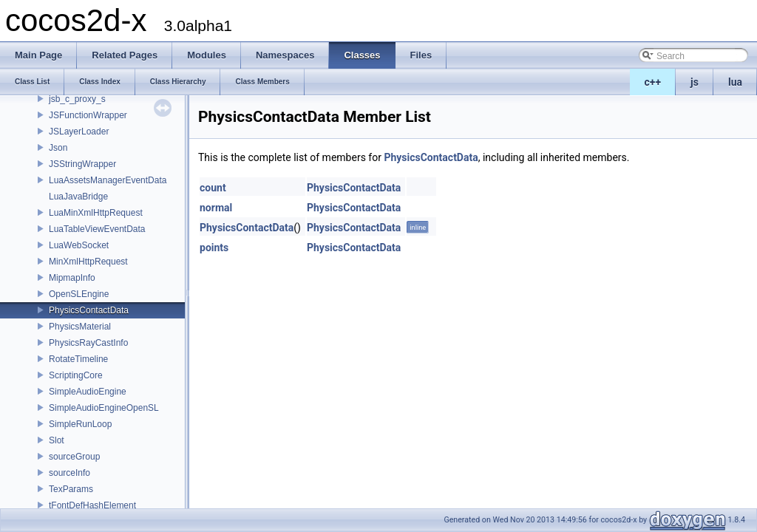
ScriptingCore (76, 375)
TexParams (71, 489)
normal (216, 208)
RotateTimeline (78, 359)
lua (735, 82)
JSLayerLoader (79, 132)
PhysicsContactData (89, 310)
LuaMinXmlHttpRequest (96, 213)
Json (58, 148)
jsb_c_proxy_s (77, 99)
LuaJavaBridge (78, 197)
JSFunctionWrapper (88, 115)
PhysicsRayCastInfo (88, 343)
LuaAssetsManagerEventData (108, 180)
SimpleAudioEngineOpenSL (104, 408)
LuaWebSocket (79, 245)
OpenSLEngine (79, 294)
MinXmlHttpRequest (88, 262)
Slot (57, 440)
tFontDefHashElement (92, 505)
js (695, 82)
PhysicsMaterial (80, 327)
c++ (653, 82)
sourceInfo (69, 473)
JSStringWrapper (82, 164)
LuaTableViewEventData (97, 229)
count (213, 188)
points (214, 248)
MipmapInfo (72, 278)
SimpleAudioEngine (88, 392)
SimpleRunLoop (80, 424)
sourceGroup (74, 457)
